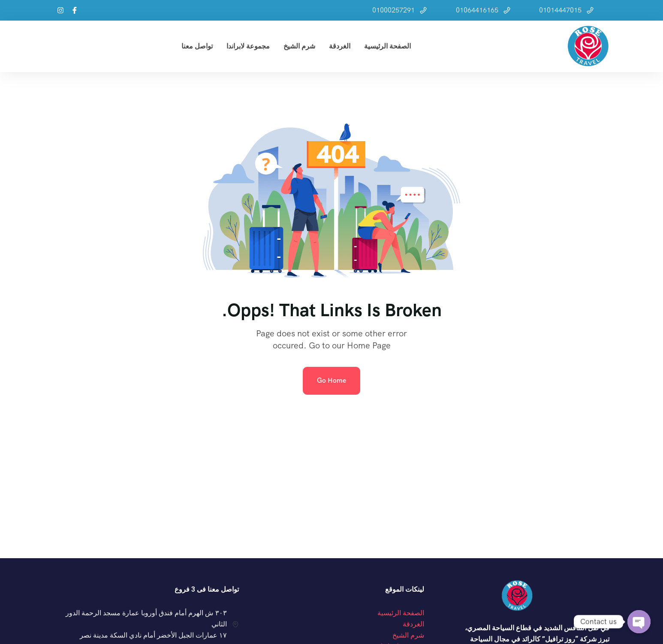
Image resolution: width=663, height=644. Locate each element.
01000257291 (393, 10)
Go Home (331, 380)
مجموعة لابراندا (248, 46)
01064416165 (477, 10)
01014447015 (560, 10)
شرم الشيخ (299, 46)
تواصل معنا (197, 46)
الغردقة (340, 46)
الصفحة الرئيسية (387, 46)
